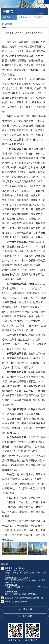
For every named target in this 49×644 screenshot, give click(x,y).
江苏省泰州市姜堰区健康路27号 (29, 598)
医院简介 (7, 17)
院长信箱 (28, 609)
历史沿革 (23, 17)
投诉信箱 (28, 616)
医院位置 (38, 17)
